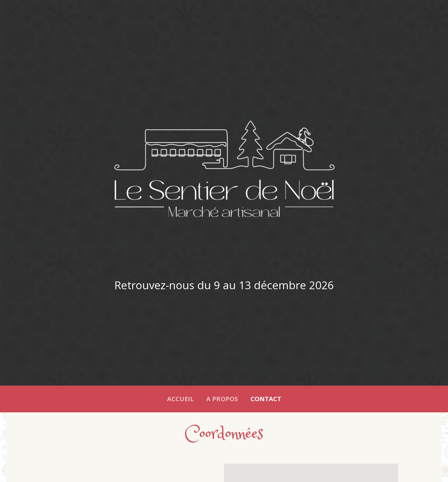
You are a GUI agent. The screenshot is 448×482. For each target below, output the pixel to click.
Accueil (180, 399)
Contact (266, 399)
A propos (222, 399)
